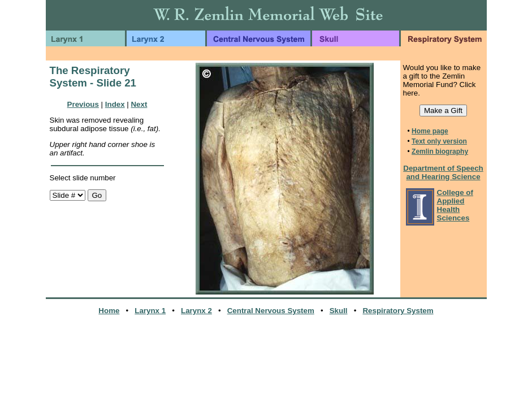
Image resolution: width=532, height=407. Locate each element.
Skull (339, 311)
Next (139, 104)
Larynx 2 (196, 311)
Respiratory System (398, 311)
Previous (83, 104)
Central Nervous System (271, 311)
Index (115, 104)
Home (109, 311)
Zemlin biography (440, 151)
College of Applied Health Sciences (455, 205)
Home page (430, 131)
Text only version (439, 141)
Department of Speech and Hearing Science (443, 172)
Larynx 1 (150, 311)
